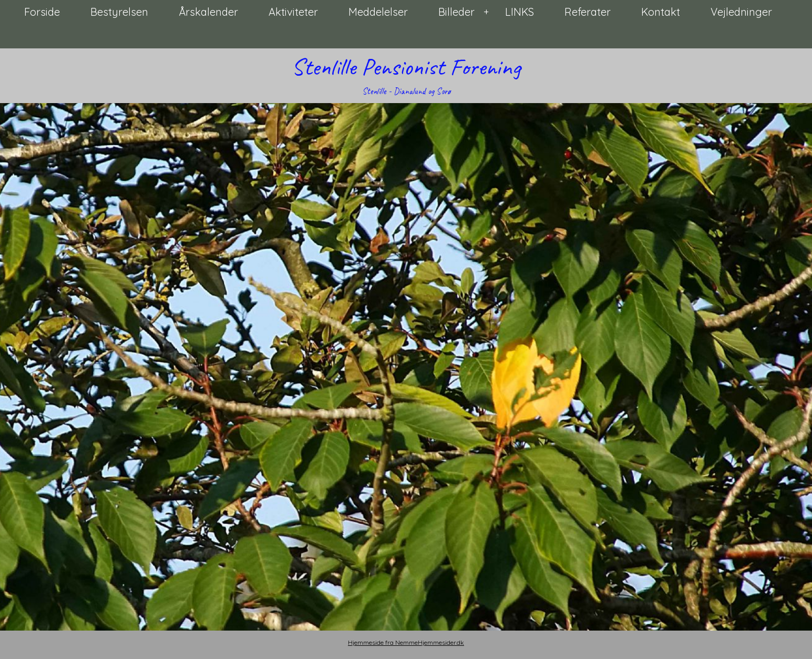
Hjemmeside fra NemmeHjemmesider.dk (406, 642)
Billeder (456, 12)
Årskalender (208, 12)
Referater (588, 12)
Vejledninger (741, 12)
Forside (42, 12)
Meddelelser (378, 12)
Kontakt (661, 12)
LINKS (520, 12)
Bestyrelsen (119, 12)
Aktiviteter (293, 12)
